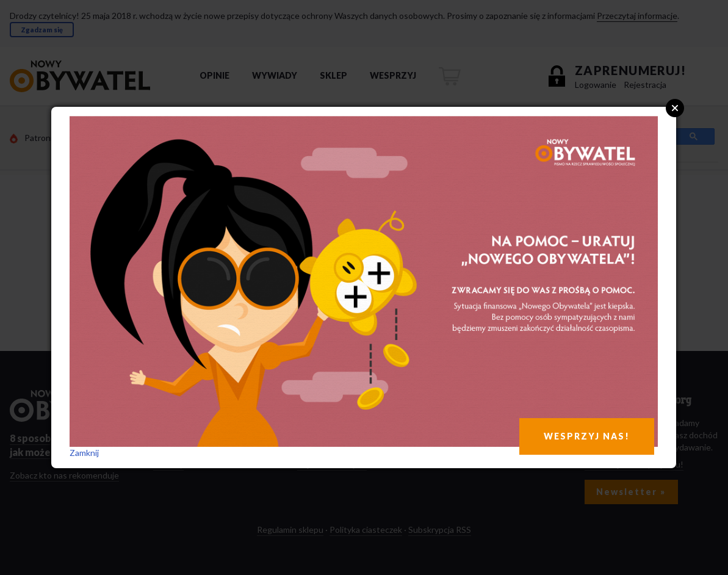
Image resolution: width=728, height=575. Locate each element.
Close (675, 108)
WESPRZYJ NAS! (587, 436)
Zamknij (84, 453)
